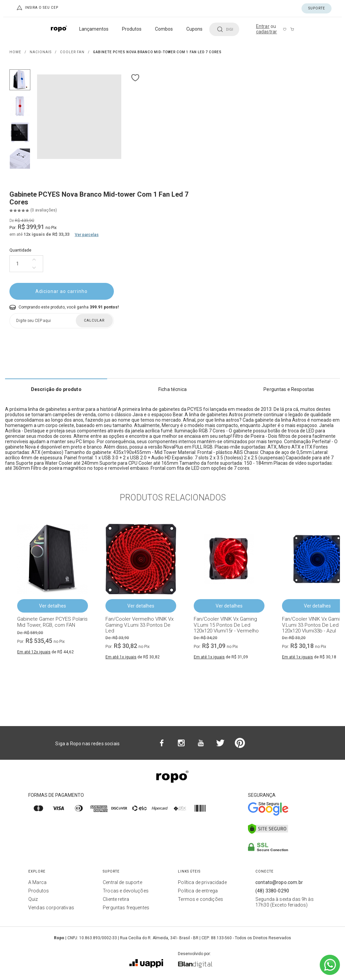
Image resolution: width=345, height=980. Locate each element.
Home (15, 52)
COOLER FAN (72, 52)
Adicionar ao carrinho (61, 291)
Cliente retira (116, 899)
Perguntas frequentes (126, 908)
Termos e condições (200, 899)
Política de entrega (198, 891)
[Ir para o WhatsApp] (330, 965)
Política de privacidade (202, 882)
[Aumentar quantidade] (34, 260)
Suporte (317, 8)
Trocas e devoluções (126, 891)
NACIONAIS (41, 52)
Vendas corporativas (51, 908)
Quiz (33, 899)
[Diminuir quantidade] (34, 268)
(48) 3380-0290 (272, 891)
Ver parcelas (87, 235)
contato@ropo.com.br (279, 882)
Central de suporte (122, 882)
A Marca (37, 882)
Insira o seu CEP (37, 8)
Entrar (263, 26)
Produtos (39, 891)
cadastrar (266, 32)
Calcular (94, 320)
